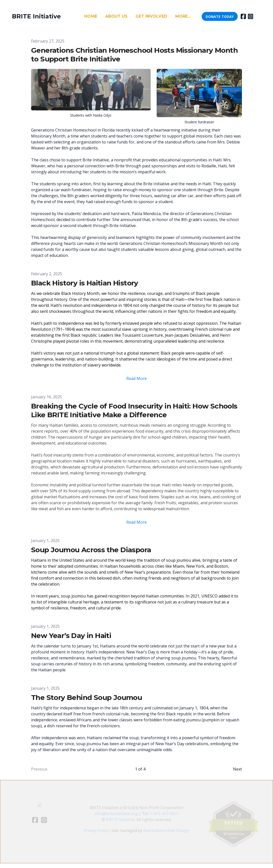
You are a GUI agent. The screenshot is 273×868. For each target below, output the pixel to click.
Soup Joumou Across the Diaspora (91, 550)
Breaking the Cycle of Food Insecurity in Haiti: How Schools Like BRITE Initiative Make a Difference (134, 410)
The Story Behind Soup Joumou (87, 697)
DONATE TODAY (220, 17)
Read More (136, 378)
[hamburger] (67, 16)
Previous (39, 769)
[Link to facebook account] (243, 16)
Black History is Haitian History (85, 283)
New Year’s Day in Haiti (71, 636)
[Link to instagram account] (250, 16)
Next (237, 769)
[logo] (36, 16)
